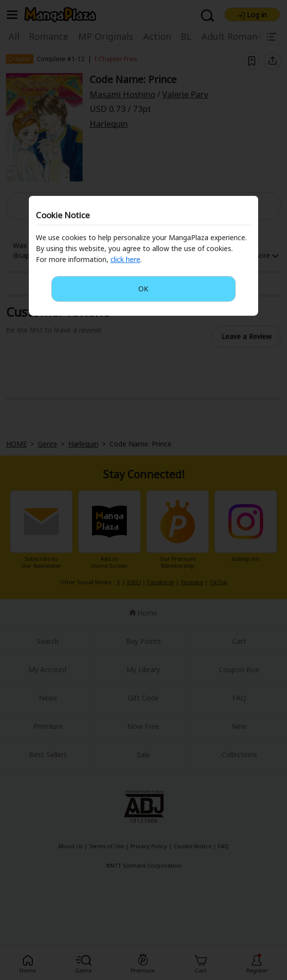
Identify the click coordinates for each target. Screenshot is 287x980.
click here (125, 259)
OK (143, 289)
